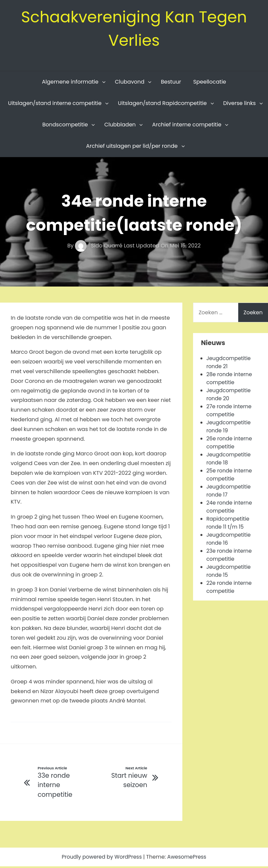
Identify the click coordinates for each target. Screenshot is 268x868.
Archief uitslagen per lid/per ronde (132, 147)
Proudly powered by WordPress (102, 858)
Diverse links (239, 104)
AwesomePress (188, 858)
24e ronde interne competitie (230, 508)
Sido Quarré (99, 247)
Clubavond (129, 83)
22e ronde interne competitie (230, 588)
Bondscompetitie (65, 126)
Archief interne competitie (187, 126)
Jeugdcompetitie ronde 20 (229, 396)
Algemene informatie (70, 83)
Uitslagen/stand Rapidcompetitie (162, 104)
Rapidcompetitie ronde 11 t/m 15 (229, 524)
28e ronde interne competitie (230, 380)
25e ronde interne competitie (230, 476)
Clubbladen (120, 126)
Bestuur (171, 83)
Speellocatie (209, 83)
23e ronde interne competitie (230, 556)
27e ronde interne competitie (230, 412)
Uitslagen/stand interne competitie (55, 104)
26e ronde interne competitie (230, 444)
